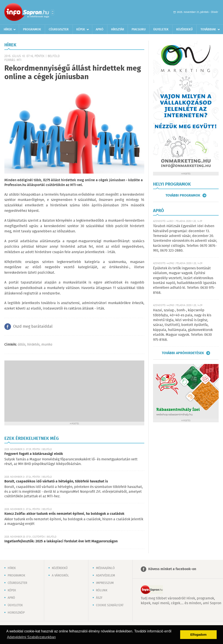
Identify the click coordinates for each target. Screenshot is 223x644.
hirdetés (33, 345)
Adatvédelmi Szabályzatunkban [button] (31, 637)
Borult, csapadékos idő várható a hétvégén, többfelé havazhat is (56, 481)
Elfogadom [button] (199, 635)
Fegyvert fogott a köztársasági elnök (34, 454)
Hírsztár (118, 30)
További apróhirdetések (183, 353)
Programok (32, 30)
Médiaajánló (105, 568)
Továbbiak (208, 30)
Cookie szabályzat (110, 605)
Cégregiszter (59, 30)
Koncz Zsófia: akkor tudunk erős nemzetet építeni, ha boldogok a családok (64, 514)
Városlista (53, 12)
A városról (60, 576)
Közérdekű (184, 30)
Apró (100, 30)
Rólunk (102, 590)
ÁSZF (99, 598)
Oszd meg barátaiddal (33, 327)
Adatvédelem (105, 576)
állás (22, 345)
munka (47, 345)
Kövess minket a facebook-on (172, 569)
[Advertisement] (74, 391)
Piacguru (139, 30)
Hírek (8, 30)
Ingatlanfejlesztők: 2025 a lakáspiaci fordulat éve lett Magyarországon (61, 541)
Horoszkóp (16, 613)
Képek (81, 30)
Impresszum (105, 583)
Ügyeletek (161, 30)
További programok (183, 195)
